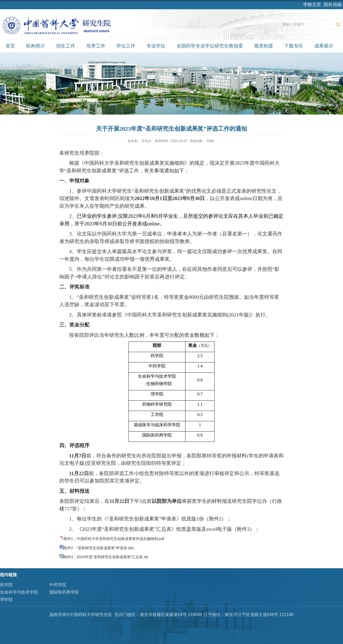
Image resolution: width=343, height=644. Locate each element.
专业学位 (156, 46)
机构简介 (36, 46)
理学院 (6, 600)
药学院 (6, 585)
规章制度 (264, 46)
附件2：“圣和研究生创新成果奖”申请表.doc (99, 548)
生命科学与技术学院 (19, 592)
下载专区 (294, 46)
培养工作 (96, 46)
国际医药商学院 (64, 592)
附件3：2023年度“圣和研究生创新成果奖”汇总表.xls (106, 557)
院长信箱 (333, 5)
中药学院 (58, 585)
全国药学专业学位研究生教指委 (210, 46)
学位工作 (126, 46)
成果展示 (324, 46)
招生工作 (66, 46)
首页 (10, 46)
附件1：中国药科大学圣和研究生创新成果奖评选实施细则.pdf (114, 539)
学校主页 (312, 5)
